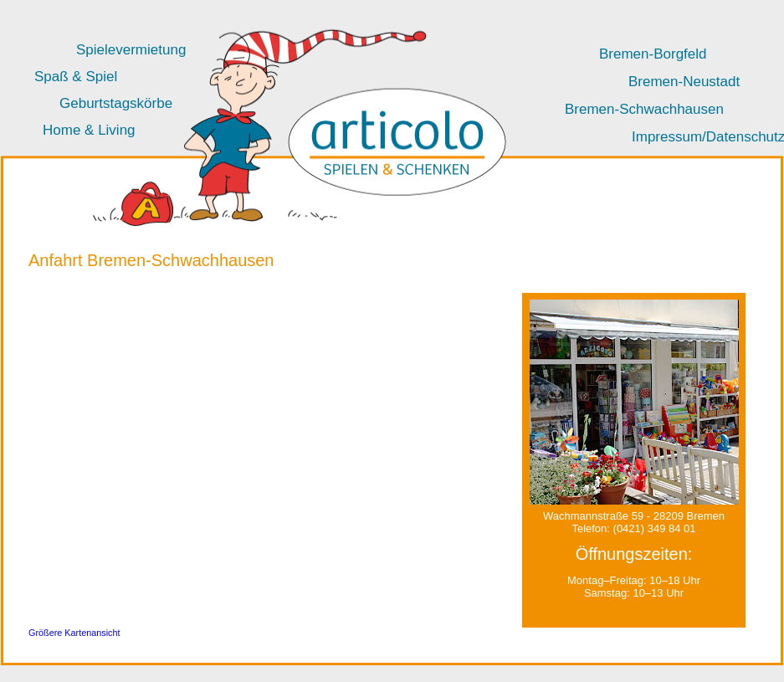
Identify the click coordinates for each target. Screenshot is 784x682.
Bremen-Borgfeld (653, 54)
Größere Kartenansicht (74, 633)
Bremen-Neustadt (684, 82)
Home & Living (89, 130)
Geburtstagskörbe (116, 103)
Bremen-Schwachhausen (644, 109)
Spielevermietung (131, 50)
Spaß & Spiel (76, 77)
